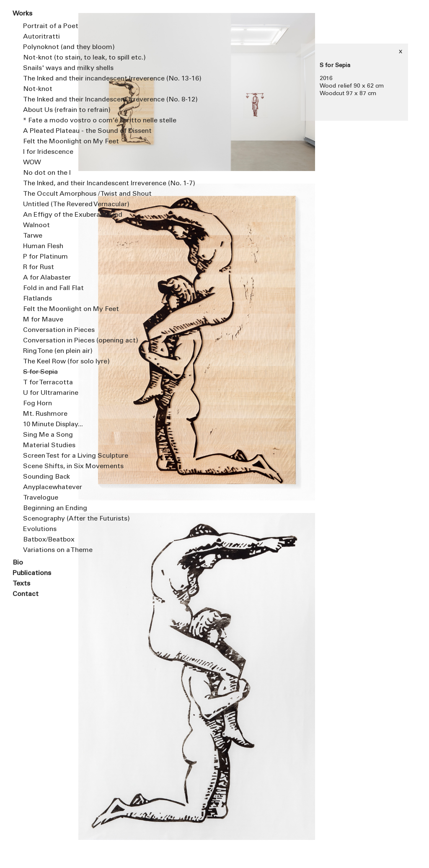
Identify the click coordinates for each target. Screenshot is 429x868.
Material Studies (49, 446)
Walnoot (36, 225)
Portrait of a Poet (51, 26)
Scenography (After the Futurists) (51, 519)
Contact (26, 594)
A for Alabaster (47, 278)
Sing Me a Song (48, 435)
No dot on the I (47, 173)
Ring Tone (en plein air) (51, 351)
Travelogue (41, 498)
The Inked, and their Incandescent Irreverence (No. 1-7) (51, 184)
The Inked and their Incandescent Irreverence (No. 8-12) (51, 100)
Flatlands (37, 299)
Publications (32, 573)
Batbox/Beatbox (49, 540)
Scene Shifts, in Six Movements (51, 466)
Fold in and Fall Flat (51, 288)
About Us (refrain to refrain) (51, 110)
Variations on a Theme (51, 550)
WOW (32, 163)
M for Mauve (43, 320)
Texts (21, 584)
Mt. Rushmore (45, 414)
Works (22, 14)
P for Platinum (45, 257)
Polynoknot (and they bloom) (51, 47)
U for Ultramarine (51, 393)
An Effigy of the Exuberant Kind (51, 215)
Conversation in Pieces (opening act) (51, 341)
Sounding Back (47, 477)
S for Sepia (40, 372)
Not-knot (38, 89)
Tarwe (33, 236)
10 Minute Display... (51, 425)
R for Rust (39, 267)
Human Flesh (43, 246)
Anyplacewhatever (51, 487)
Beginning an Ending (51, 508)
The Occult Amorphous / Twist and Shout (51, 194)
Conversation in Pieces (51, 330)
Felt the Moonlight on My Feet (51, 142)
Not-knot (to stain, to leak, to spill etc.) (51, 58)
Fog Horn (37, 404)
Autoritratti (41, 37)
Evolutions (40, 529)
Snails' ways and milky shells (51, 68)
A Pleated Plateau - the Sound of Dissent (51, 131)
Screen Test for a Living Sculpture (51, 456)
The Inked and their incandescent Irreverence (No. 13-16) (51, 79)
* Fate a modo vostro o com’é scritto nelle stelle (51, 121)
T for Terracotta (48, 383)
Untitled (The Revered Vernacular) (51, 205)
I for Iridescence (48, 152)
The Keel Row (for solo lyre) (51, 362)
